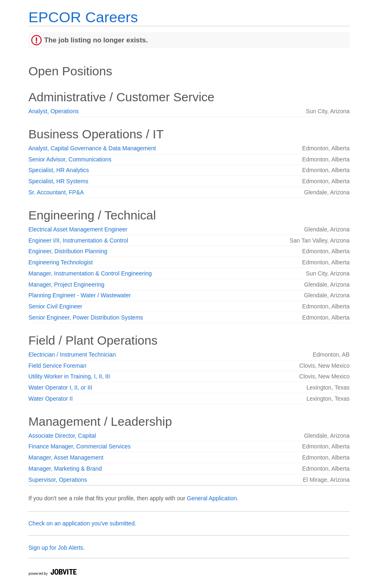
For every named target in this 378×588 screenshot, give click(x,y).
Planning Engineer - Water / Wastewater (80, 295)
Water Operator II (51, 399)
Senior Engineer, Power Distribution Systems (86, 317)
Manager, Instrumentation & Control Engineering (90, 273)
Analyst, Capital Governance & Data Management (92, 148)
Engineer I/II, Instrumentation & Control (78, 240)
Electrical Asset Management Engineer (78, 229)
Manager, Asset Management (66, 457)
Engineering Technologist (61, 262)
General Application (212, 498)
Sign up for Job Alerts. (57, 548)
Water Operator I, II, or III (60, 387)
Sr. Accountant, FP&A (56, 192)
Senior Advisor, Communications (70, 159)
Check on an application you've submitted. (82, 523)
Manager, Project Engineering (66, 285)
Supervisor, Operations (58, 480)
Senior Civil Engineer (55, 306)
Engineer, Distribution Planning (68, 251)
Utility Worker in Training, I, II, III (69, 376)
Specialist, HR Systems (58, 181)
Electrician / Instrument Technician (72, 355)
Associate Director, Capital (62, 436)
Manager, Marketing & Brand (65, 469)
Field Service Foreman (57, 366)
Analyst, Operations (54, 111)
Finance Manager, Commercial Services (79, 446)
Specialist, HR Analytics (59, 170)
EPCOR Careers (83, 17)
